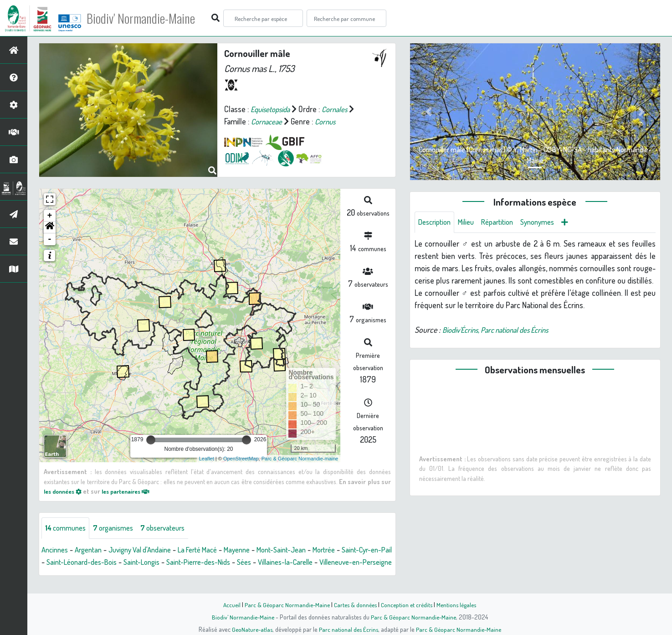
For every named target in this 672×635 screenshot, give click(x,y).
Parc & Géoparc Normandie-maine (300, 459)
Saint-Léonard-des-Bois (123, 563)
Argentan (93, 550)
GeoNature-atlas (250, 629)
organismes (120, 528)
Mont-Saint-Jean (306, 550)
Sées (300, 563)
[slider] (151, 440)
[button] (50, 227)
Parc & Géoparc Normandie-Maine (284, 604)
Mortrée (353, 550)
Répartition (505, 222)
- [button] (50, 239)
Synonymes (549, 222)
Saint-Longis (188, 563)
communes (68, 528)
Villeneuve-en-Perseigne (82, 575)
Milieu (471, 222)
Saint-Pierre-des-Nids (250, 563)
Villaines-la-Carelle (345, 563)
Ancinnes (56, 550)
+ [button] (50, 216)
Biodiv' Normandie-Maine (150, 18)
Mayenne (257, 550)
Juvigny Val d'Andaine (150, 550)
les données (65, 491)
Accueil (227, 604)
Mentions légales (460, 604)
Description (436, 222)
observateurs (174, 528)
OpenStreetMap (241, 459)
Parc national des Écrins (348, 629)
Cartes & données (355, 604)
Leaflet (207, 459)
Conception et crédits (408, 604)
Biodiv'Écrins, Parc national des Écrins (503, 330)
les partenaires (134, 491)
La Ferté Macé (214, 550)
